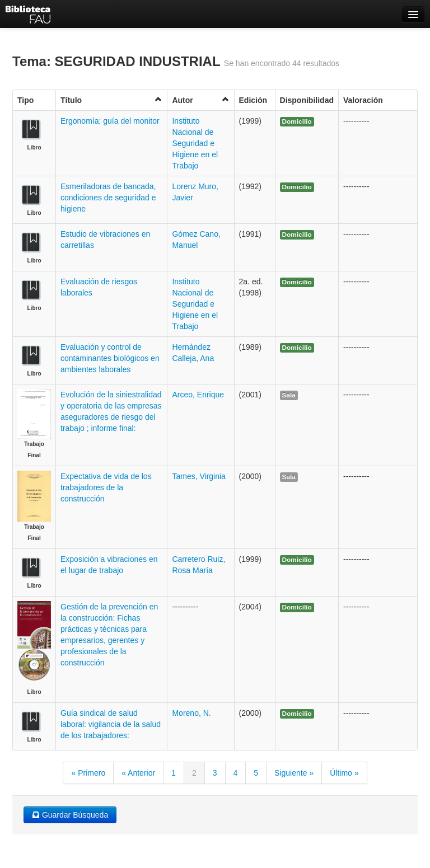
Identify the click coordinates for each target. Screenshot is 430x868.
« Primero (88, 773)
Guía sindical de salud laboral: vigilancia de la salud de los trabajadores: (111, 724)
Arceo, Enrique (198, 395)
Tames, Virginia (198, 476)
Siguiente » (294, 773)
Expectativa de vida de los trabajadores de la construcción (106, 487)
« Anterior (138, 773)
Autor (200, 100)
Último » (344, 773)
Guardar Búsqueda (70, 815)
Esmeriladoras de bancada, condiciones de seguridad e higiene (108, 198)
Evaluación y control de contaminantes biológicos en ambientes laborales (110, 358)
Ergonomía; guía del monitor (110, 121)
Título (111, 100)
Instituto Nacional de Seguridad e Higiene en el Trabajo (195, 143)
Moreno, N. (191, 713)
